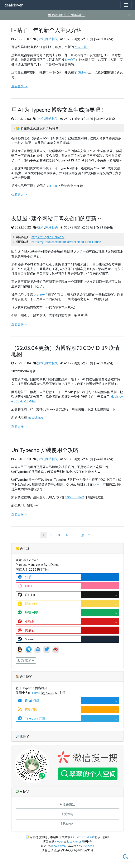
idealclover (13, 5)
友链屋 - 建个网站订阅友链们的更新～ (57, 218)
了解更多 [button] (26, 660)
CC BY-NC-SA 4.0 (83, 837)
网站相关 (52, 39)
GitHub (83, 72)
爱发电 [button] (68, 814)
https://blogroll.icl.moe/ (48, 237)
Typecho (88, 846)
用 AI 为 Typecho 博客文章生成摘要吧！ (58, 110)
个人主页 (81, 47)
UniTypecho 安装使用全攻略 (45, 450)
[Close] (129, 15)
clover (36, 693)
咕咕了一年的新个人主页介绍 (47, 30)
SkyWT (70, 60)
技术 (40, 39)
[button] (67, 805)
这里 (96, 484)
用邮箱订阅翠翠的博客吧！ (67, 15)
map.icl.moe (35, 417)
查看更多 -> (19, 86)
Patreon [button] (68, 823)
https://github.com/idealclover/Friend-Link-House (66, 242)
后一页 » (87, 535)
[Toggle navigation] (126, 5)
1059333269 (74, 497)
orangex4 (41, 294)
